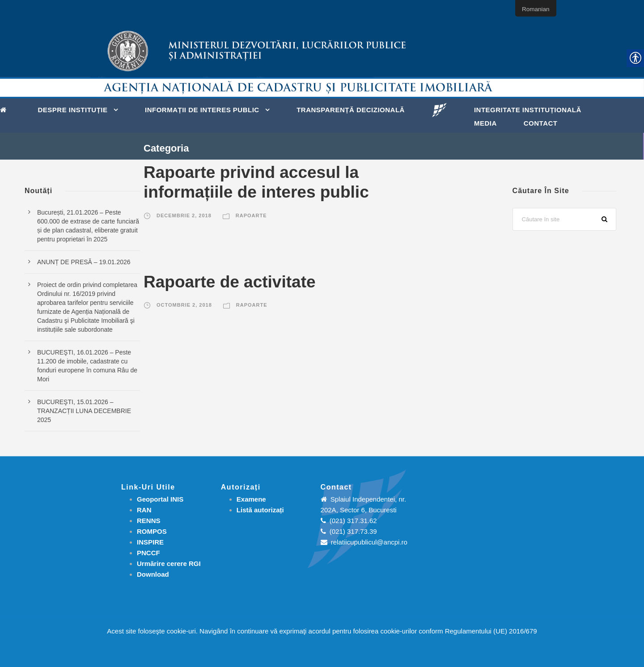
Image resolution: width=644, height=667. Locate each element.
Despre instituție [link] (73, 110)
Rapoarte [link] (251, 215)
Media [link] (485, 123)
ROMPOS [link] (152, 531)
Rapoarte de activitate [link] (230, 282)
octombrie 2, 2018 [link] (184, 305)
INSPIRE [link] (150, 542)
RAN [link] (144, 510)
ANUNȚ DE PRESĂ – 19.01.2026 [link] (84, 262)
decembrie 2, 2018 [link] (184, 215)
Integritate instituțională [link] (528, 110)
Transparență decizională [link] (351, 110)
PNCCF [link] (148, 553)
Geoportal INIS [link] (160, 499)
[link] (6, 109)
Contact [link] (541, 123)
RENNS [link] (149, 521)
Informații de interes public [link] (202, 110)
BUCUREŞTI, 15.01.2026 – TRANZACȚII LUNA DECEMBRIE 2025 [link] (84, 411)
